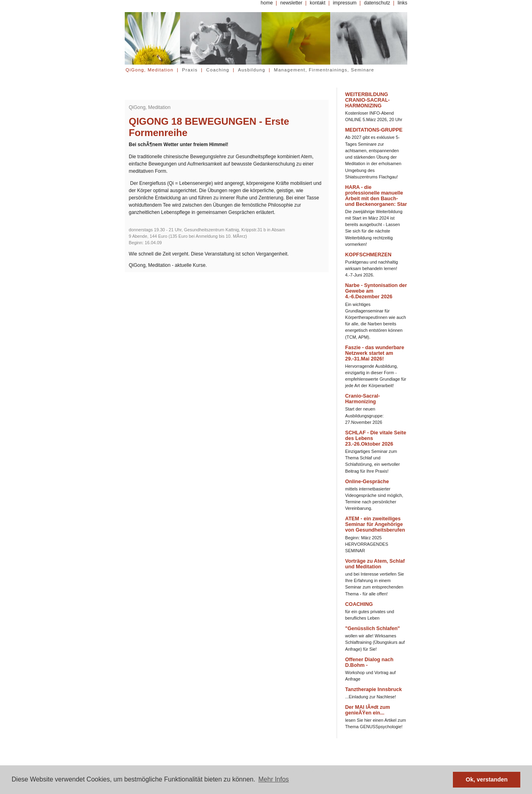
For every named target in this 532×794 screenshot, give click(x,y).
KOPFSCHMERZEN (368, 255)
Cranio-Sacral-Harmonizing (362, 399)
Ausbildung (251, 70)
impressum (345, 3)
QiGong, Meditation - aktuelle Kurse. (168, 265)
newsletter (291, 3)
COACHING (359, 604)
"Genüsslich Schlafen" (373, 628)
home (267, 3)
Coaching (218, 70)
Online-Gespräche (367, 482)
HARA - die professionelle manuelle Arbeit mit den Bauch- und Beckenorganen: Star (376, 196)
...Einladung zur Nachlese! (371, 697)
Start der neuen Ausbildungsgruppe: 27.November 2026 (364, 415)
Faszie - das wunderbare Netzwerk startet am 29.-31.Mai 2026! (375, 353)
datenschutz (377, 3)
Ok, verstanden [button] (487, 779)
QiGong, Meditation (150, 70)
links (402, 3)
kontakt (317, 3)
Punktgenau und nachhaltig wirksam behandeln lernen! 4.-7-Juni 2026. (372, 268)
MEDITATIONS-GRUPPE (374, 130)
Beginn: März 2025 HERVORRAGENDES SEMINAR (367, 544)
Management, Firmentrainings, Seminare (324, 70)
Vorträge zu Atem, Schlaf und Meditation (375, 564)
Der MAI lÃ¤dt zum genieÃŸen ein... (368, 710)
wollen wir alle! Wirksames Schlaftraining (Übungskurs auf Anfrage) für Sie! (375, 642)
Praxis (190, 70)
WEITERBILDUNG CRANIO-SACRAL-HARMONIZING (368, 100)
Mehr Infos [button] (274, 779)
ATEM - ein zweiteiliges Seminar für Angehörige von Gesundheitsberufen (375, 524)
